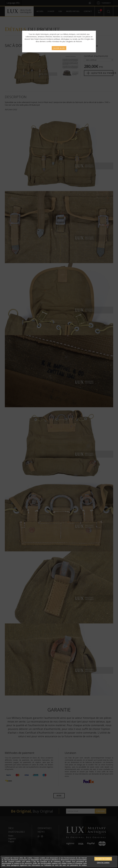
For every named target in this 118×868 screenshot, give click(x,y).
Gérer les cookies (103, 863)
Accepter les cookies (103, 859)
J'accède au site (59, 48)
